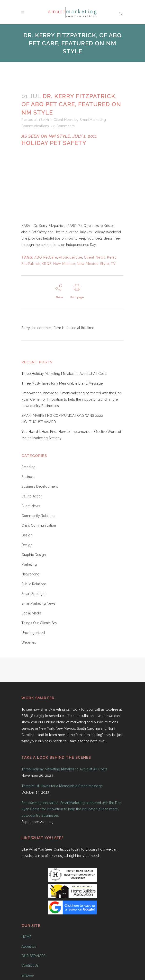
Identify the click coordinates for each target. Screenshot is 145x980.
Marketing (29, 564)
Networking (30, 574)
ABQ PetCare (46, 257)
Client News (63, 120)
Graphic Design (34, 555)
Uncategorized (33, 633)
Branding (28, 467)
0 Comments (64, 126)
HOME (26, 937)
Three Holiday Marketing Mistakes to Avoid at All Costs (64, 374)
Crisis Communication (39, 525)
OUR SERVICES (33, 956)
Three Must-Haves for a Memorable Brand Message (62, 383)
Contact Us (30, 965)
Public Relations (34, 584)
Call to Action (32, 496)
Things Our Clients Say (39, 623)
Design (27, 535)
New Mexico (64, 264)
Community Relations (38, 516)
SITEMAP (28, 975)
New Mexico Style (93, 264)
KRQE (47, 264)
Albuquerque (71, 257)
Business (28, 477)
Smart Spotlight (33, 594)
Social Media (31, 613)
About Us (29, 946)
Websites (29, 642)
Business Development (40, 486)
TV (113, 264)
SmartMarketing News (38, 603)
